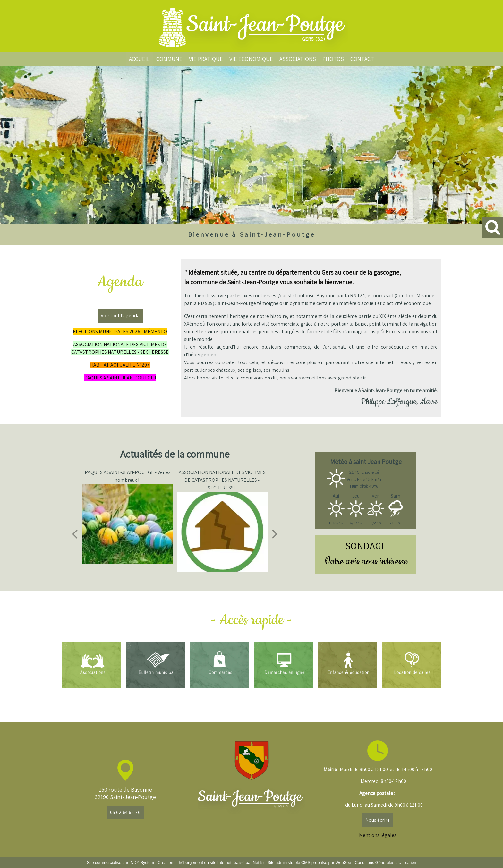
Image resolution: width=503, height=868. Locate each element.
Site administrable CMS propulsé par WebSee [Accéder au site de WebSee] (309, 862)
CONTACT (362, 59)
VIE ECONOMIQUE (251, 59)
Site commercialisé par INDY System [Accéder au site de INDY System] (121, 862)
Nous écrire (378, 820)
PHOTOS (333, 59)
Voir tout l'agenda (120, 315)
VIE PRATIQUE (206, 59)
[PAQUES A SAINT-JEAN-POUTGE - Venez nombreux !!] (128, 524)
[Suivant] (275, 534)
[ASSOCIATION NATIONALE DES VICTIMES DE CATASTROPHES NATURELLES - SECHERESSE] (222, 532)
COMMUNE (169, 59)
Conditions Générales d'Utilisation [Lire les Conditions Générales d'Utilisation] (386, 862)
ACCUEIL (139, 59)
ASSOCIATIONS (298, 59)
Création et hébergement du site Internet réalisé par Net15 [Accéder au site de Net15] (211, 862)
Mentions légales (378, 835)
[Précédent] (75, 534)
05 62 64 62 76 (125, 812)
